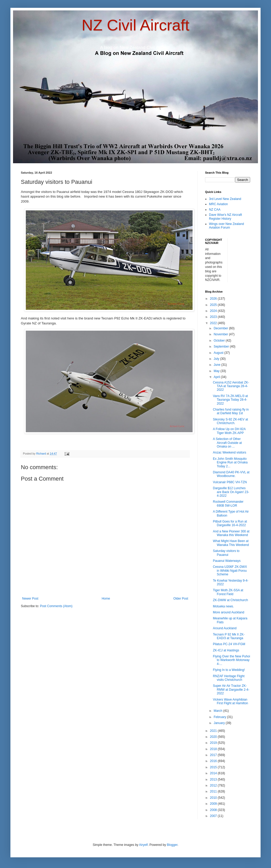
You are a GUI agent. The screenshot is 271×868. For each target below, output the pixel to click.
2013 (214, 779)
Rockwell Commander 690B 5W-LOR (228, 504)
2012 (214, 785)
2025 (214, 305)
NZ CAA (215, 210)
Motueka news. (223, 606)
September (222, 347)
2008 (214, 810)
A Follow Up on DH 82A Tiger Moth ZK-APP (229, 431)
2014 (214, 773)
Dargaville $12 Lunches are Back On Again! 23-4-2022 (231, 492)
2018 (214, 749)
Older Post (181, 599)
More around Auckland (229, 612)
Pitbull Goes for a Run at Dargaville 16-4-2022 (230, 523)
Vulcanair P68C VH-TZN (230, 482)
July (217, 359)
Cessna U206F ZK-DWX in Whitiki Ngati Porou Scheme (230, 571)
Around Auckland (225, 628)
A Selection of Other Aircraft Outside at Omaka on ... (227, 443)
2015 (214, 767)
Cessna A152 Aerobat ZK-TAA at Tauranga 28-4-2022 (231, 386)
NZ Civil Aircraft (135, 25)
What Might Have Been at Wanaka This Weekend (231, 543)
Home (106, 599)
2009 (214, 804)
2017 (214, 755)
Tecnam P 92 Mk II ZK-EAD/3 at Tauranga (229, 636)
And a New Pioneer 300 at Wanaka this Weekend (231, 533)
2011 (214, 791)
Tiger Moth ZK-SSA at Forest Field (228, 592)
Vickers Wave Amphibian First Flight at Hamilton (230, 701)
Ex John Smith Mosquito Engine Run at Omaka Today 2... (230, 463)
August (219, 353)
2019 (214, 743)
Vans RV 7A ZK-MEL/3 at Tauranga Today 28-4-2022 (230, 400)
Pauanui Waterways (227, 561)
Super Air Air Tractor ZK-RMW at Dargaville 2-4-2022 (231, 690)
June (217, 365)
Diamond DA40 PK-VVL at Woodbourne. (231, 474)
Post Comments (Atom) (56, 606)
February (220, 717)
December (221, 328)
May (217, 371)
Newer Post (30, 599)
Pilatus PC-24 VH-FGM (229, 644)
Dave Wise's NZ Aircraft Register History (225, 217)
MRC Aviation (218, 204)
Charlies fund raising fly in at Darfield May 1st (231, 411)
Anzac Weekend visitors (230, 452)
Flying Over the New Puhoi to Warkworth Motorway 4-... (232, 660)
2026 (214, 299)
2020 (214, 737)
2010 (214, 798)
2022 (214, 323)
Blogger (172, 845)
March (218, 711)
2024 (214, 311)
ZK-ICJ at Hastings (226, 650)
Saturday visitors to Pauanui (226, 553)
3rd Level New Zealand (225, 199)
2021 (214, 731)
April (217, 377)
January (220, 723)
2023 (214, 317)
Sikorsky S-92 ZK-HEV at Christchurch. (230, 421)
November (221, 334)
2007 (214, 816)
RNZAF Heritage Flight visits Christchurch (229, 678)
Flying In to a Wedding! (229, 670)
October (220, 341)
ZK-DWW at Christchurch (230, 600)
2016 (214, 761)
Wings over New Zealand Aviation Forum (226, 226)
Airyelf (143, 845)
